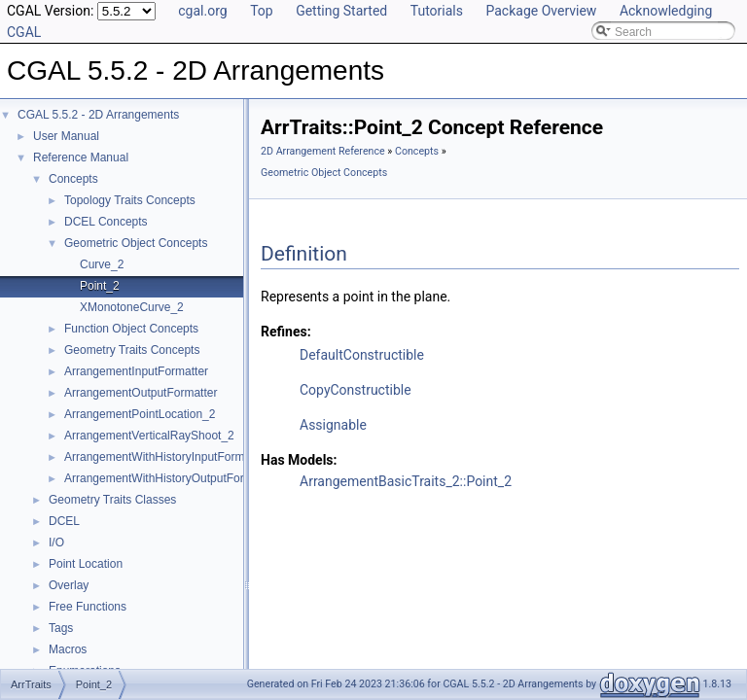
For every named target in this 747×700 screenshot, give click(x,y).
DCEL (64, 521)
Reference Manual (81, 157)
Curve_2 (102, 264)
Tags (61, 628)
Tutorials (437, 11)
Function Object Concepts (131, 329)
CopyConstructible (356, 390)
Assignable (333, 425)
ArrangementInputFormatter (136, 371)
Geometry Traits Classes (112, 500)
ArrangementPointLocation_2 (140, 414)
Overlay (69, 585)
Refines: (286, 332)
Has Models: (299, 460)
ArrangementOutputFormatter (141, 393)
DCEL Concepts (106, 222)
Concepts (73, 179)
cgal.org (202, 11)
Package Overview (541, 11)
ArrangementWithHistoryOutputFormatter (171, 478)
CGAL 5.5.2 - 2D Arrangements (98, 115)
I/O (56, 542)
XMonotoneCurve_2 (132, 307)
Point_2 (100, 286)
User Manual (66, 136)
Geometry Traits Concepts (132, 350)
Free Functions (88, 607)
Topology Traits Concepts (130, 200)
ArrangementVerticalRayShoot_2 (149, 436)
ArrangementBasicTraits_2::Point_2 (406, 481)
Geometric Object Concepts (136, 243)
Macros (68, 649)
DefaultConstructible (362, 355)
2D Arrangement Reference (323, 151)
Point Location (86, 564)
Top (262, 11)
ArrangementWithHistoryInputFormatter (166, 457)
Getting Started (341, 11)
